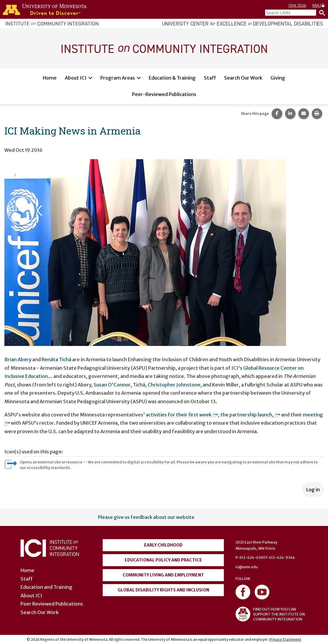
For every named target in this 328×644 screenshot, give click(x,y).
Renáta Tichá (56, 359)
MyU (319, 5)
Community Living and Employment (163, 575)
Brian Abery (18, 359)
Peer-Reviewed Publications (164, 94)
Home (50, 78)
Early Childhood (163, 545)
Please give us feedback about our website (146, 517)
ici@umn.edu (247, 567)
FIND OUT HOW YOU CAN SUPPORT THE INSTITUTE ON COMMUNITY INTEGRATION (270, 614)
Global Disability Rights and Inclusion (163, 590)
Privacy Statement (285, 639)
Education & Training (172, 78)
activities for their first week (182, 415)
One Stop (297, 5)
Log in (313, 490)
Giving (278, 78)
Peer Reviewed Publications (52, 604)
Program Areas (118, 78)
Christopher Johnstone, (175, 385)
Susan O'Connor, (113, 385)
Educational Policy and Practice (163, 560)
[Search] (321, 13)
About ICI (76, 78)
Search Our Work (243, 78)
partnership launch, (255, 415)
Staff (210, 78)
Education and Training (47, 587)
